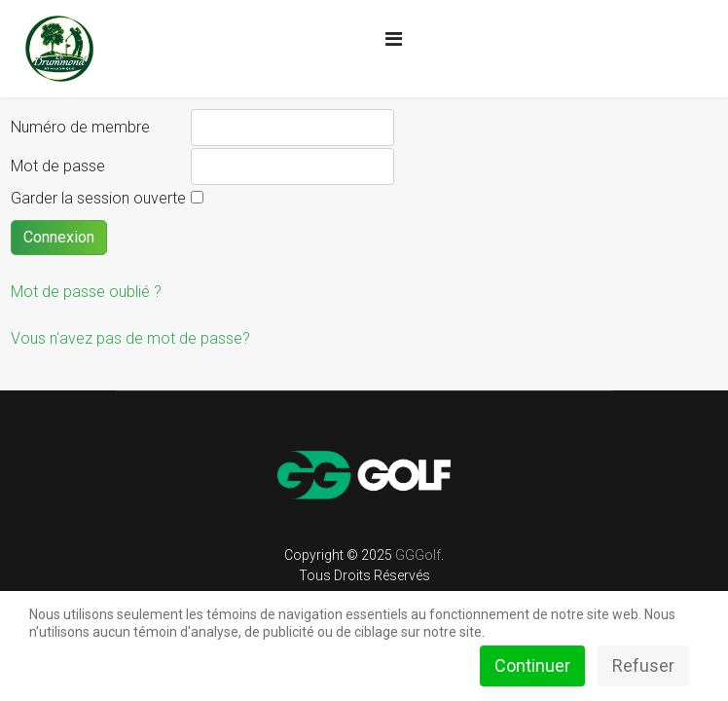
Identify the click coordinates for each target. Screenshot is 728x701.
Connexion (59, 237)
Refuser (643, 665)
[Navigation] (394, 39)
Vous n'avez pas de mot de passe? (130, 338)
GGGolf (418, 555)
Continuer (532, 665)
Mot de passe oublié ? (86, 292)
